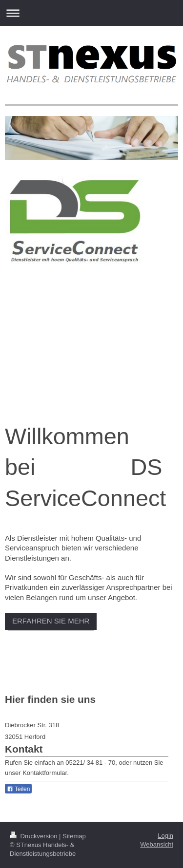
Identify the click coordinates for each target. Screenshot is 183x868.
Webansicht (157, 844)
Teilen (18, 789)
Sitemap (74, 836)
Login (165, 836)
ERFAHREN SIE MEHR (51, 621)
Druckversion (34, 836)
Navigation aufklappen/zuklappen (91, 13)
